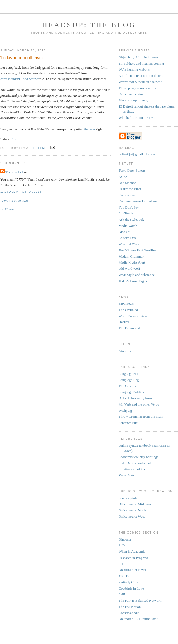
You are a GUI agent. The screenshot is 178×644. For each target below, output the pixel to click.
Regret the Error (130, 189)
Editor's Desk (128, 238)
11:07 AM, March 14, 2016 (21, 192)
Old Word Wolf (129, 269)
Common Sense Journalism (138, 201)
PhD (122, 545)
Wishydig (125, 411)
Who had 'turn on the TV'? (137, 118)
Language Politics (131, 392)
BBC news (126, 304)
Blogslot (124, 232)
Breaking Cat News (132, 570)
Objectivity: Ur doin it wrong (139, 57)
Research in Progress (133, 558)
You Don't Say (129, 207)
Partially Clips (129, 582)
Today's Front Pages (133, 281)
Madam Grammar (131, 256)
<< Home (7, 209)
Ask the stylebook (131, 219)
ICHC (123, 564)
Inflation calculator (132, 469)
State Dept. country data (136, 463)
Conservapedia (129, 613)
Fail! (122, 594)
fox (14, 139)
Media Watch (128, 226)
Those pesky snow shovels (137, 88)
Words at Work (129, 244)
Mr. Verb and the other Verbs (139, 404)
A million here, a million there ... (141, 76)
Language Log (129, 380)
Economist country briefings (138, 457)
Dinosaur (125, 539)
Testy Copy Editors (132, 170)
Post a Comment (16, 201)
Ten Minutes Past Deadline (137, 250)
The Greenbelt (129, 386)
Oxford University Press (136, 398)
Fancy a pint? (128, 498)
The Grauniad (128, 310)
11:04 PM (38, 148)
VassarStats (127, 475)
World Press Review (133, 316)
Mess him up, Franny (133, 100)
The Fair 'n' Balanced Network (140, 600)
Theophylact (14, 172)
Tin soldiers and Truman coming (141, 63)
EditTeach (126, 213)
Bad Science (127, 183)
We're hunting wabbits (134, 69)
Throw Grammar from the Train (141, 416)
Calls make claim (131, 94)
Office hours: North (132, 510)
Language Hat (128, 374)
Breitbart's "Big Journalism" (138, 619)
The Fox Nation (130, 607)
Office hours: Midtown (135, 504)
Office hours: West (132, 516)
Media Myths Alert (132, 262)
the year (90, 129)
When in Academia (132, 551)
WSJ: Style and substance (137, 275)
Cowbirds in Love (131, 588)
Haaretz (124, 322)
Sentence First (129, 423)
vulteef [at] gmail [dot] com (138, 154)
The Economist (129, 328)
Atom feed (126, 351)
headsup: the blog (89, 25)
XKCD (124, 576)
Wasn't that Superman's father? (140, 82)
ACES (123, 177)
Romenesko (127, 195)
